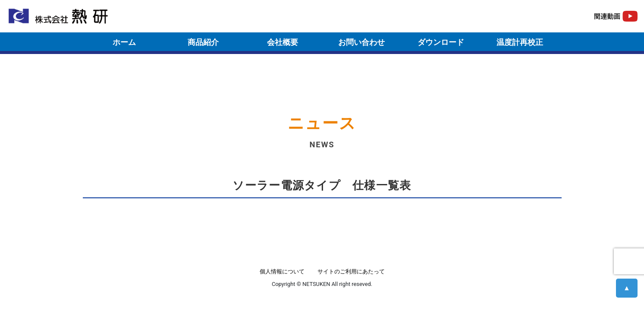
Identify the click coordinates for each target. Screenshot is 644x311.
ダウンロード (441, 42)
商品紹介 (203, 42)
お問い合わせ (361, 42)
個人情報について (282, 271)
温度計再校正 (520, 42)
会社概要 (283, 42)
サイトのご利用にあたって (351, 271)
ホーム (124, 42)
